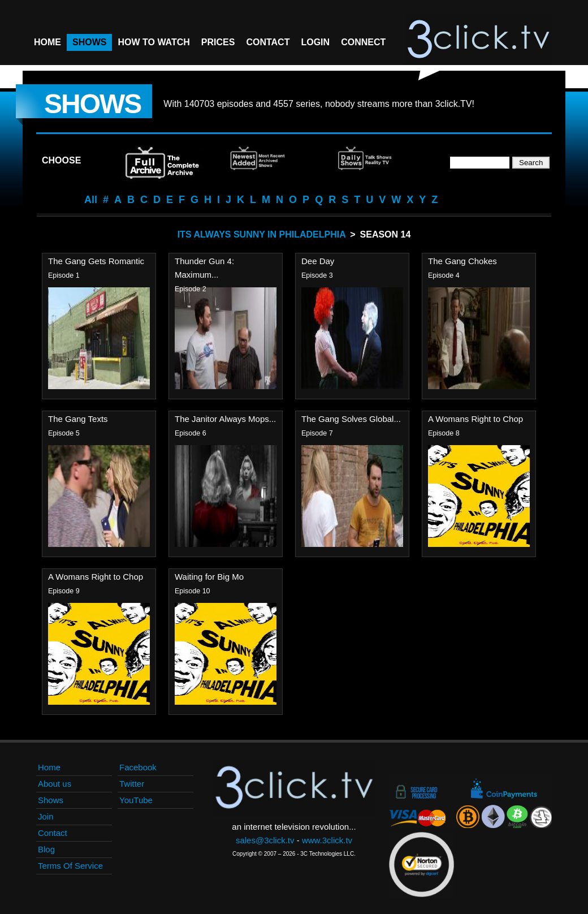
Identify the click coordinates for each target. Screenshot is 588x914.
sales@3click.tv (265, 840)
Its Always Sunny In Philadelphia (262, 234)
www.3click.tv (327, 840)
